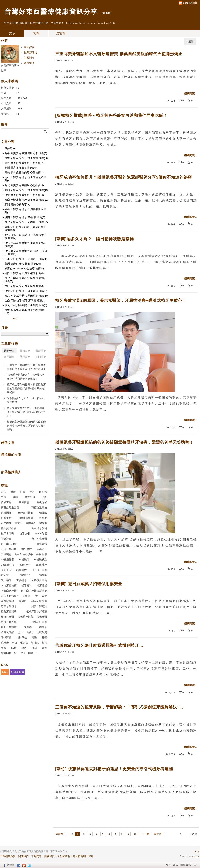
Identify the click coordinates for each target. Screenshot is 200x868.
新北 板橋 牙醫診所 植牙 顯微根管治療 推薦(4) (25, 236)
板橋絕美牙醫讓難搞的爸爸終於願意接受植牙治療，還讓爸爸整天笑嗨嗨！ (124, 442)
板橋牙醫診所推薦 (37, 612)
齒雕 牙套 (25, 565)
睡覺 (44, 638)
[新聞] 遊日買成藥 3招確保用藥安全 (89, 584)
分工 (21, 632)
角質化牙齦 (7, 632)
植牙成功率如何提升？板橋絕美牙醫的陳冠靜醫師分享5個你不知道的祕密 (124, 177)
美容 (32, 492)
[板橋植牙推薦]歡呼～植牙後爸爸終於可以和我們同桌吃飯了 (111, 115)
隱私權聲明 (79, 856)
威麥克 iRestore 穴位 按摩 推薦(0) (24, 268)
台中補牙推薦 (39, 570)
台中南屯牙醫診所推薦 (34, 591)
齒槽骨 (43, 627)
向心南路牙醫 (9, 591)
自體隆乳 (31, 523)
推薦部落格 (30, 53)
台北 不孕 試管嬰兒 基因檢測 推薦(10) (27, 296)
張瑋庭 (23, 601)
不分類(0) (10, 148)
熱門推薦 (41, 357)
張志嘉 (24, 643)
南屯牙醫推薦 (9, 586)
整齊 (4, 648)
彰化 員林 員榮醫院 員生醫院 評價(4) (26, 305)
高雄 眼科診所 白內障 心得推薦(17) (25, 172)
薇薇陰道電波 (39, 507)
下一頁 (145, 834)
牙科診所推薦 (39, 580)
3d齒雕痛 (24, 559)
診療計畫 (6, 539)
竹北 (23, 653)
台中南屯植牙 (9, 544)
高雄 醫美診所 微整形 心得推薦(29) (25, 163)
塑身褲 (43, 523)
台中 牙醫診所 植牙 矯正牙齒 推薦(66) (27, 158)
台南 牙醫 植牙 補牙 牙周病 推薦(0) (25, 301)
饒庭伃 (32, 653)
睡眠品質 (42, 632)
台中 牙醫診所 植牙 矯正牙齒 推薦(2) (26, 291)
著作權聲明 (64, 856)
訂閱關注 (29, 58)
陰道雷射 (24, 502)
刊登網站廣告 (8, 856)
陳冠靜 (28, 627)
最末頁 (158, 834)
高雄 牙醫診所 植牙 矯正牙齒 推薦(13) (27, 190)
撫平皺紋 (27, 549)
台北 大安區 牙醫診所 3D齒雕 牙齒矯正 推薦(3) (26, 252)
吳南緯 (26, 596)
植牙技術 (25, 533)
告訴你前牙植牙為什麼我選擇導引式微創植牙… (99, 645)
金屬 (34, 648)
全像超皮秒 (7, 601)
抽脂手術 (6, 518)
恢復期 (43, 518)
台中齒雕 (6, 523)
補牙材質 (27, 586)
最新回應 (25, 351)
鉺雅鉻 (43, 492)
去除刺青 (6, 554)
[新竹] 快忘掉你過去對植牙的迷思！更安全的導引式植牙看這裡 (114, 769)
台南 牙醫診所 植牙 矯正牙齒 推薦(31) (27, 200)
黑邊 (24, 648)
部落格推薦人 (11, 472)
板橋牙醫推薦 (9, 622)
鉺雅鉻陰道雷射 (10, 507)
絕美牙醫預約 (9, 612)
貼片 (14, 648)
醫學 (23, 492)
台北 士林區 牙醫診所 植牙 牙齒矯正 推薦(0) (25, 280)
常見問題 (36, 856)
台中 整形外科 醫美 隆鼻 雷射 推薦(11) (25, 312)
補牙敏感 (42, 586)
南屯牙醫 (42, 544)
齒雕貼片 (6, 653)
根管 (44, 643)
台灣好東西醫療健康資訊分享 (51, 11)
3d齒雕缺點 (40, 559)
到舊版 (107, 13)
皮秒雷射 (6, 502)
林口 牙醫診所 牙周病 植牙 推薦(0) (24, 273)
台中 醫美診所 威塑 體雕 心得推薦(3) (26, 153)
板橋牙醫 (42, 617)
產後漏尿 (42, 502)
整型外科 (30, 497)
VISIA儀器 (41, 533)
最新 (191, 42)
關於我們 (23, 856)
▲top (197, 851)
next (14, 318)
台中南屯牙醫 (39, 539)
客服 (91, 856)
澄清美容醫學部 (10, 596)
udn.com (196, 856)
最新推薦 (41, 351)
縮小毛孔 (42, 549)
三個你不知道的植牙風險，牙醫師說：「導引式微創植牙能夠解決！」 (120, 707)
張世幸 (18, 523)
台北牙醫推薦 (39, 622)
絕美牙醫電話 (39, 606)
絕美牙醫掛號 (39, 601)
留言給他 (29, 63)
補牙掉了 (25, 575)
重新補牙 (21, 580)
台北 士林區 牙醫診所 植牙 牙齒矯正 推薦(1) (25, 244)
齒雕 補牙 (41, 565)
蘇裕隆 (5, 643)
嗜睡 (34, 638)
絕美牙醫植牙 (9, 606)
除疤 (44, 596)
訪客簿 (61, 33)
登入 (168, 865)
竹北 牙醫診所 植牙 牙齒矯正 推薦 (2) (26, 222)
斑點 (44, 497)
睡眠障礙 (6, 638)
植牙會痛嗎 (7, 533)
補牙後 (43, 575)
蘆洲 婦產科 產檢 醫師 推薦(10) (23, 264)
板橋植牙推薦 (25, 617)
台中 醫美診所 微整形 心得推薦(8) (24, 195)
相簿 (36, 33)
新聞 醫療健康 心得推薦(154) (21, 168)
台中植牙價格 (39, 528)
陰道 (4, 497)
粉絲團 (11, 865)
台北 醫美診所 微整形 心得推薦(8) (24, 185)
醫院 (13, 492)
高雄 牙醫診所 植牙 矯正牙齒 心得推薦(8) (25, 179)
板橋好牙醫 (7, 617)
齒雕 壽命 (22, 570)
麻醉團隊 (6, 513)
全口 (14, 643)
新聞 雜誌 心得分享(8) (17, 204)
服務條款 (49, 856)
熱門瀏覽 (9, 357)
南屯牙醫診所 (9, 549)
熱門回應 (25, 357)
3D (16, 653)
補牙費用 (6, 575)
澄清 (4, 492)
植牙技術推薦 (9, 528)
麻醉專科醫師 (25, 513)
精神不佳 (22, 638)
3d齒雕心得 (8, 565)
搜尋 (45, 131)
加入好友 (29, 47)
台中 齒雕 (41, 554)
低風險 (43, 513)
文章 (12, 33)
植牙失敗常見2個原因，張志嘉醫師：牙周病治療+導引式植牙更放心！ (121, 300)
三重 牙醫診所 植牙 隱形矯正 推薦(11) (27, 259)
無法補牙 (6, 580)
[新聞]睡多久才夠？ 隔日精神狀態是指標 (94, 239)
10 (135, 834)
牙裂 (44, 648)
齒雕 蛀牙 (7, 570)
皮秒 (36, 596)
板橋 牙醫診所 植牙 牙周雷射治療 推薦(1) (25, 211)
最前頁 (59, 834)
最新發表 (9, 351)
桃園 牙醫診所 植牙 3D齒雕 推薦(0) (25, 217)
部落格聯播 (17, 672)
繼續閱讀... (190, 94)
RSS (5, 672)
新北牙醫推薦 (9, 627)
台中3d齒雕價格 (24, 554)
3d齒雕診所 (8, 559)
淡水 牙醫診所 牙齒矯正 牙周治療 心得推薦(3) (25, 228)
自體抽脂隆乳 (25, 518)
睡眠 (30, 632)
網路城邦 (186, 865)
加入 (176, 865)
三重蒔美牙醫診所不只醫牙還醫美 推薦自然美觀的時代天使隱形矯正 (119, 54)
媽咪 (15, 497)
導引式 (35, 643)
